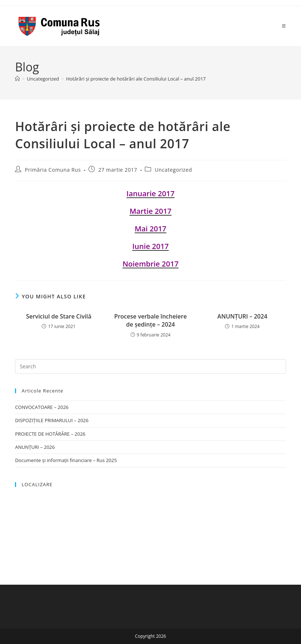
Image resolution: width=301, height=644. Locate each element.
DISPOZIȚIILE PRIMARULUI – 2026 (52, 420)
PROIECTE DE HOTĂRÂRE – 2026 (50, 434)
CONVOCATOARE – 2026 (42, 407)
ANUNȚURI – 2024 (242, 316)
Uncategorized (173, 170)
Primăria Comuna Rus (53, 170)
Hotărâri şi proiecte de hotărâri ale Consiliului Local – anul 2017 (136, 79)
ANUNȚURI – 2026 (35, 447)
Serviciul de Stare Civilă (59, 316)
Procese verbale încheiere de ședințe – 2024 (150, 320)
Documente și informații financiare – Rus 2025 (66, 460)
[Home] (17, 79)
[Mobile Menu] (284, 26)
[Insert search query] (150, 366)
